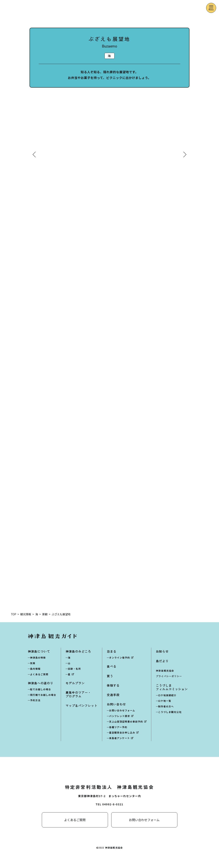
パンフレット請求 (120, 716)
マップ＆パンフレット (82, 706)
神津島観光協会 (165, 671)
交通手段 (113, 695)
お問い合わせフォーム (122, 711)
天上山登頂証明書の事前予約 (126, 722)
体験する (113, 686)
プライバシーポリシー (169, 676)
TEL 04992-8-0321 (109, 804)
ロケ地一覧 (165, 701)
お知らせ (162, 652)
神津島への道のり (41, 683)
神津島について (39, 652)
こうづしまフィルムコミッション (172, 687)
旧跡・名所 (74, 669)
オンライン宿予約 (120, 658)
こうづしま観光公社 (170, 712)
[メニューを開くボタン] (211, 8)
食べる (112, 667)
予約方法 (35, 700)
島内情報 (35, 669)
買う (110, 676)
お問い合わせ (116, 704)
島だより (162, 661)
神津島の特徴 (38, 658)
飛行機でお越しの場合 (43, 695)
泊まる (112, 652)
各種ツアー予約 (118, 727)
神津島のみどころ (78, 652)
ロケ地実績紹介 (167, 695)
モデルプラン (75, 683)
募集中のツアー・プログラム (78, 694)
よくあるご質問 (39, 674)
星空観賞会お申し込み (122, 733)
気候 (33, 663)
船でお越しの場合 (41, 689)
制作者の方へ (166, 706)
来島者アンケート (119, 738)
